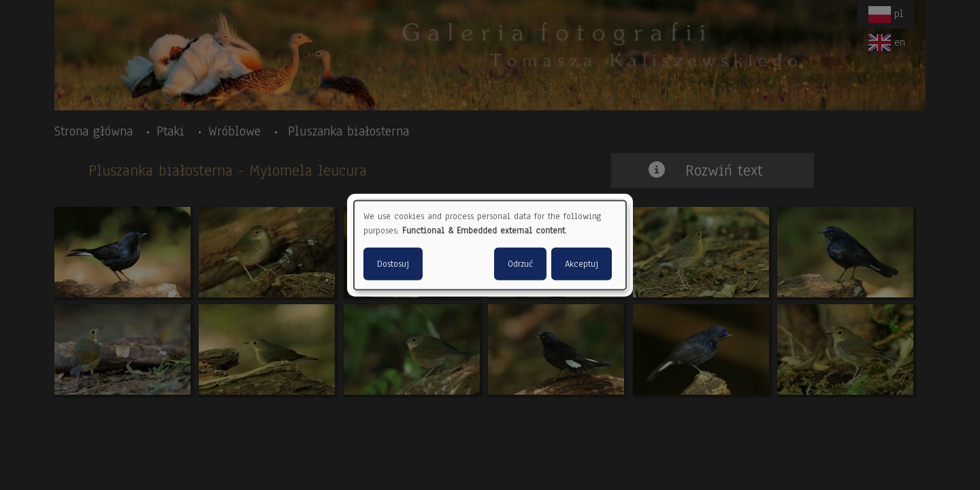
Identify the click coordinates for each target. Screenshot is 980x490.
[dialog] (490, 245)
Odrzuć (520, 263)
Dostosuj (393, 263)
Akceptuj (582, 263)
